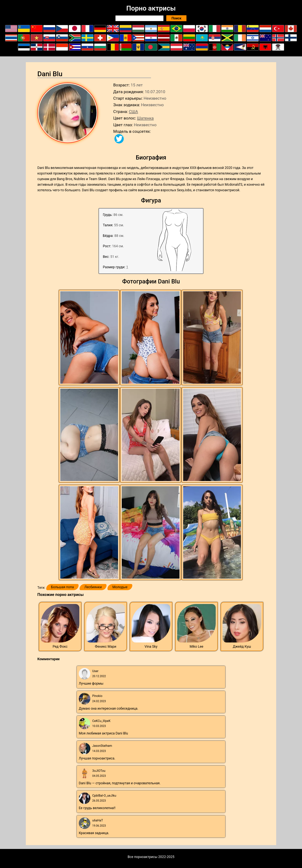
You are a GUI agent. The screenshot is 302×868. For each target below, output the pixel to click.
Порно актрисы (151, 8)
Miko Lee (196, 647)
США (133, 112)
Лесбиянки (93, 587)
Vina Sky (151, 647)
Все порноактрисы (143, 857)
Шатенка (145, 118)
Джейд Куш (242, 647)
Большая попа (62, 587)
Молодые (120, 587)
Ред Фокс (60, 647)
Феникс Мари (105, 647)
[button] (90, 338)
